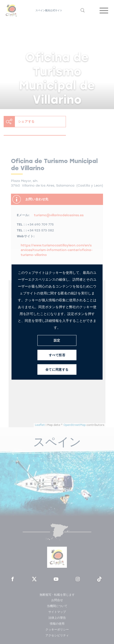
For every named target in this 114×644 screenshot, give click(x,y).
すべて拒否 (57, 355)
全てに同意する (57, 370)
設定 (57, 340)
